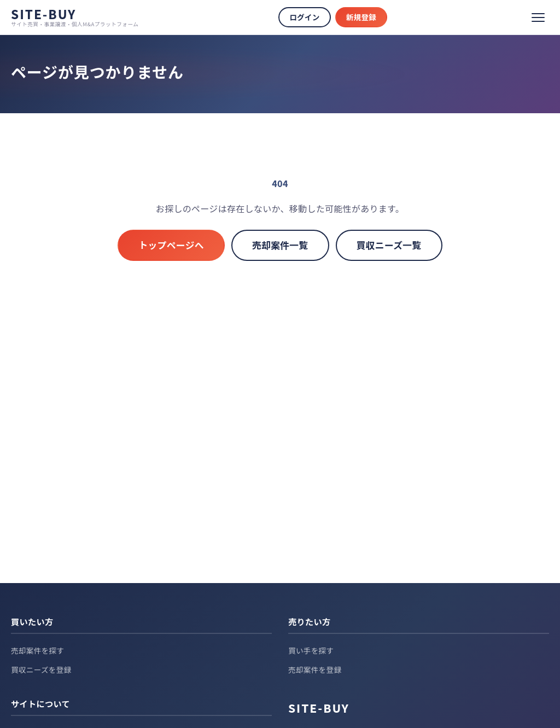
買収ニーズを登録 (41, 669)
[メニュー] (538, 18)
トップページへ (171, 245)
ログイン (304, 17)
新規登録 (361, 17)
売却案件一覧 (280, 245)
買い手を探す (311, 650)
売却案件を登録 (315, 669)
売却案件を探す (37, 650)
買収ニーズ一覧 (389, 245)
